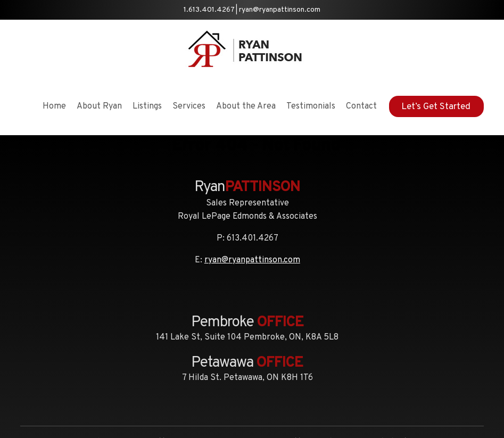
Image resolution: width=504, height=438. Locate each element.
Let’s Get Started (436, 107)
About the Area (246, 106)
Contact (361, 106)
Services (189, 106)
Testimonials (311, 106)
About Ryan (99, 106)
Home (54, 106)
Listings (147, 106)
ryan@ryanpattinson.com (280, 10)
